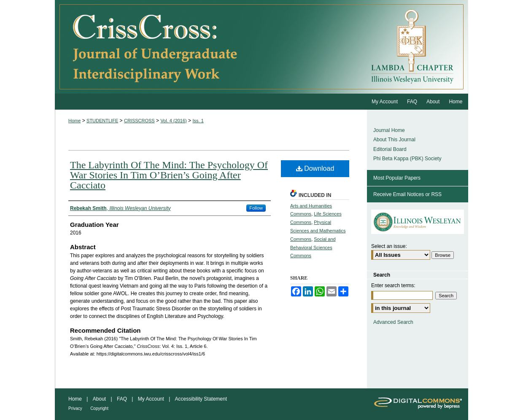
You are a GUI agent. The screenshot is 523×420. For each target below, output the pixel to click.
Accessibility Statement (201, 399)
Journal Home (389, 130)
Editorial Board (390, 149)
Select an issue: (389, 246)
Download (315, 168)
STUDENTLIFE (102, 121)
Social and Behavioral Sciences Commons (313, 248)
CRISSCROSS (139, 121)
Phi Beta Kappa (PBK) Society (407, 159)
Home (74, 121)
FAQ (122, 399)
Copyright (99, 408)
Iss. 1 (198, 121)
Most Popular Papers (397, 178)
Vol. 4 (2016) (173, 121)
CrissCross (211, 47)
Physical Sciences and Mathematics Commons (318, 231)
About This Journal (394, 140)
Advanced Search (393, 322)
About (99, 399)
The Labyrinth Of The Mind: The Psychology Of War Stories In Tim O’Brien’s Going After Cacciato (169, 175)
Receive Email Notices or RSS (407, 194)
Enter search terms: (393, 285)
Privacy (75, 408)
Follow (256, 208)
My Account (151, 399)
